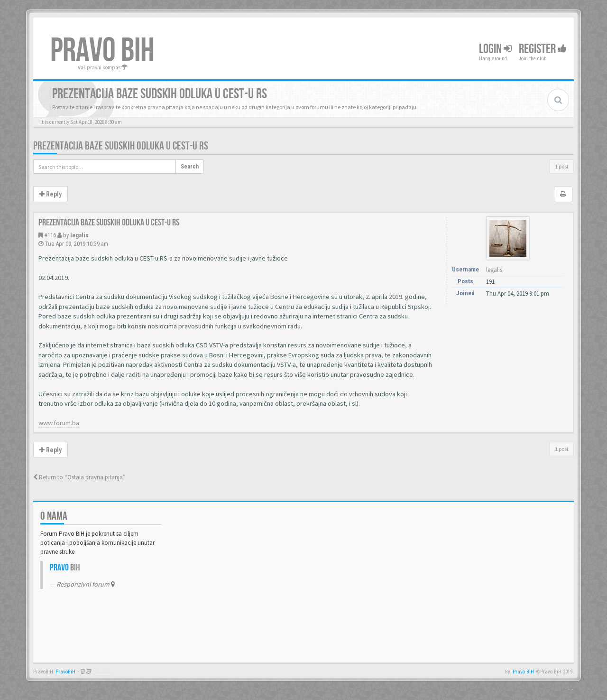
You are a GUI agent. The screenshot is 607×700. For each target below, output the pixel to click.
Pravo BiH (523, 672)
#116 (50, 235)
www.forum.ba (59, 423)
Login (495, 49)
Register (543, 49)
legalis (79, 235)
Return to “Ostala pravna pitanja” (79, 477)
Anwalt (102, 672)
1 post (562, 166)
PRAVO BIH (102, 51)
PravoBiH (65, 672)
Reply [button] (51, 194)
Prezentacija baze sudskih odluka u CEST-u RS (121, 146)
